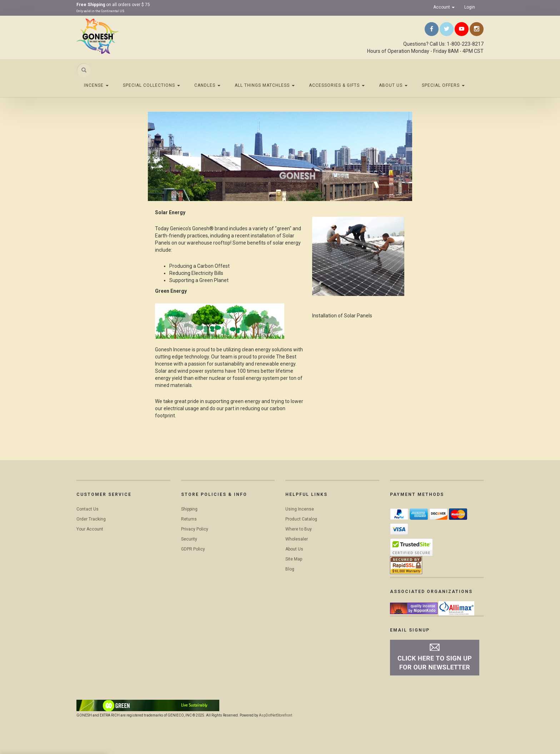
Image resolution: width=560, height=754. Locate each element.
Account (444, 7)
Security (189, 539)
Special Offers (443, 85)
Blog (290, 569)
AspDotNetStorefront (276, 715)
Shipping (189, 509)
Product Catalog (301, 519)
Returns (189, 519)
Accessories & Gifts (337, 85)
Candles (207, 85)
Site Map (294, 559)
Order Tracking (91, 519)
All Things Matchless (265, 85)
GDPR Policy (193, 549)
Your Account (90, 529)
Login (470, 7)
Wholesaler (297, 539)
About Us (393, 85)
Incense (96, 85)
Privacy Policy (195, 529)
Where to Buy (299, 529)
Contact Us (87, 509)
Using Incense (300, 509)
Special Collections (151, 85)
